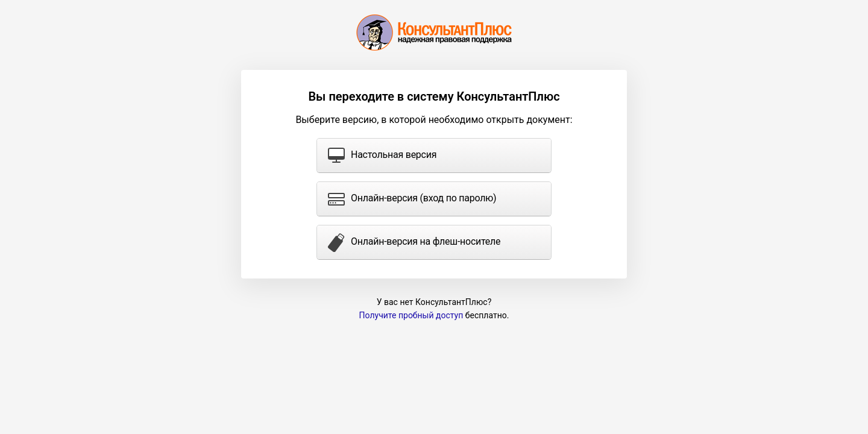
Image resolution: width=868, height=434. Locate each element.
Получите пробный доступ (411, 315)
